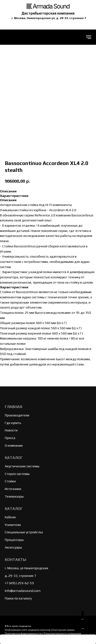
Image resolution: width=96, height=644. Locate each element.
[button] (83, 620)
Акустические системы (22, 466)
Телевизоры (14, 496)
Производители (17, 415)
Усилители (13, 525)
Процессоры (14, 540)
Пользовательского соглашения (62, 633)
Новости (11, 430)
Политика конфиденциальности (23, 633)
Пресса (10, 438)
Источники (13, 489)
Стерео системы (17, 474)
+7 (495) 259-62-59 (19, 583)
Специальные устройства (24, 532)
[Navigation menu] (89, 37)
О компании (14, 445)
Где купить (13, 423)
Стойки (10, 481)
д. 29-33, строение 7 (20, 576)
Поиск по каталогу (18, 598)
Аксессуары (13, 547)
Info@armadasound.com (23, 591)
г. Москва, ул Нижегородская (26, 568)
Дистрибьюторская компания (48, 13)
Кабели (10, 517)
